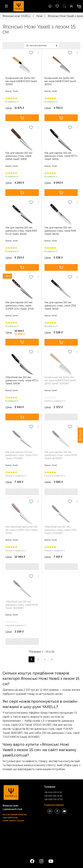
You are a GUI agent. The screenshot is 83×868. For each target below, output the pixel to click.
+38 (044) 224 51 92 (53, 792)
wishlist (50, 6)
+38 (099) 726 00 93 (53, 799)
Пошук (64, 6)
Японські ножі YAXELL (17, 16)
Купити (22, 118)
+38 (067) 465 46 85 (53, 796)
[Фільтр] (80, 435)
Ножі (39, 16)
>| (52, 659)
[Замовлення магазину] (42, 46)
